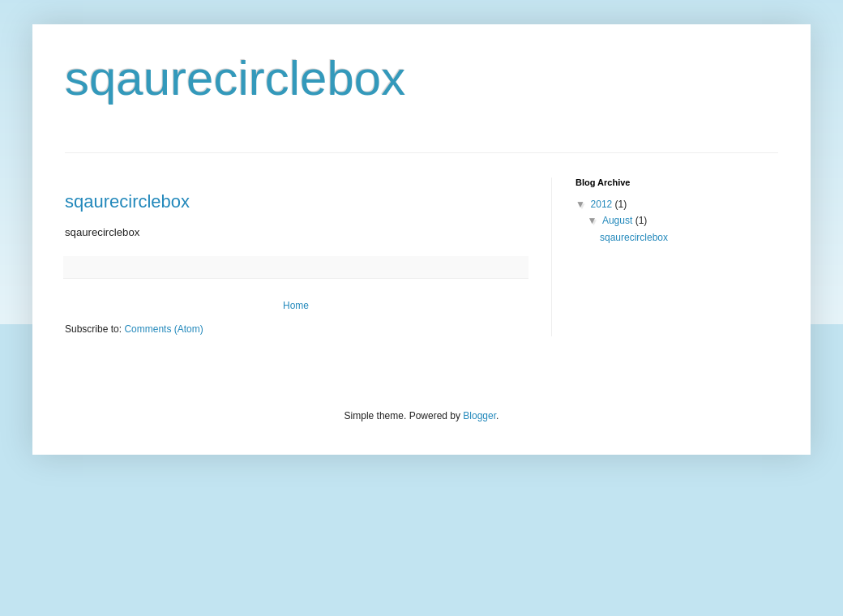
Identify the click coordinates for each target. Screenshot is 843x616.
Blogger (479, 416)
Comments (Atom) (163, 329)
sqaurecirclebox (127, 201)
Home (296, 306)
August (619, 220)
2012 (603, 204)
